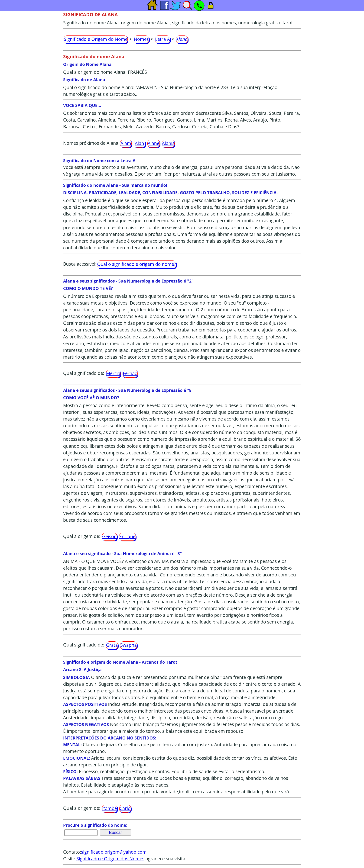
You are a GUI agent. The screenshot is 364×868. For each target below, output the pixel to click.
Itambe (110, 808)
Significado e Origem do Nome (96, 39)
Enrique (127, 536)
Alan (140, 143)
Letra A (162, 39)
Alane (154, 143)
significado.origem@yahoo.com (114, 852)
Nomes (141, 39)
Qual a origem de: (82, 536)
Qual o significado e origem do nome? (136, 264)
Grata (112, 645)
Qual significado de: (84, 373)
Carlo (125, 808)
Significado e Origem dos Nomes (110, 859)
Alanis (168, 143)
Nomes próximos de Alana (91, 143)
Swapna (128, 645)
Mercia (113, 373)
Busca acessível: (80, 264)
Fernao (130, 373)
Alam (126, 143)
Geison (109, 536)
